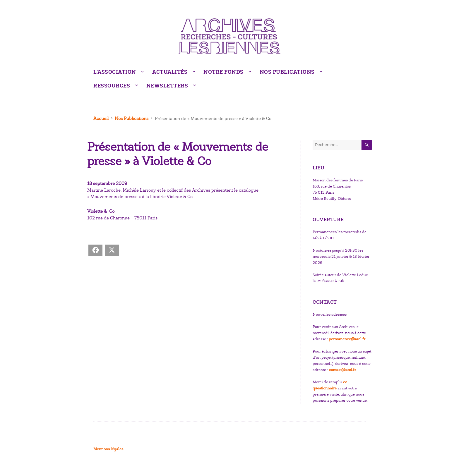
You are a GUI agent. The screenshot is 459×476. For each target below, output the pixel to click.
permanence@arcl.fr (347, 339)
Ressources (112, 86)
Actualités (170, 72)
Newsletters (167, 86)
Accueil (101, 118)
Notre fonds (223, 72)
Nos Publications (287, 72)
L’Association (115, 72)
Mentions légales (108, 449)
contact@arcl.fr (342, 370)
